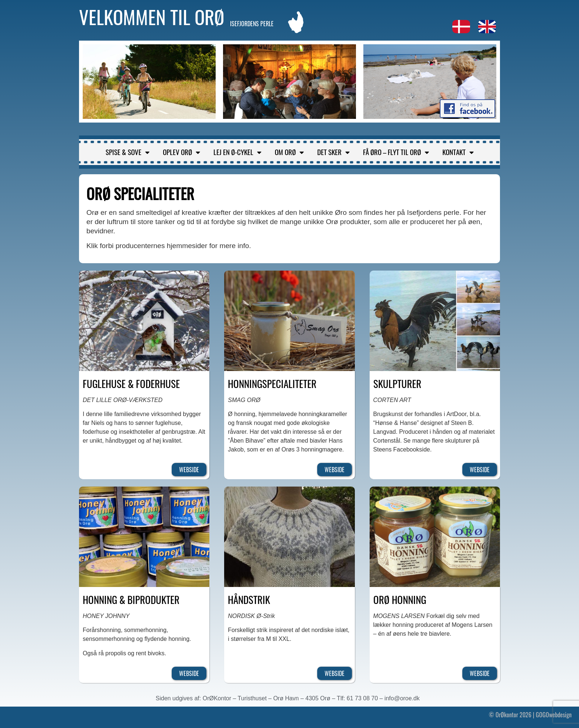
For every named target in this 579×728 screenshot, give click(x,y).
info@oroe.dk (402, 698)
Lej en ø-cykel (237, 152)
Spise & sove (128, 152)
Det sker (333, 152)
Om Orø (289, 152)
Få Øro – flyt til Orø (396, 152)
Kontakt (458, 152)
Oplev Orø (181, 152)
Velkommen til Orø (152, 17)
